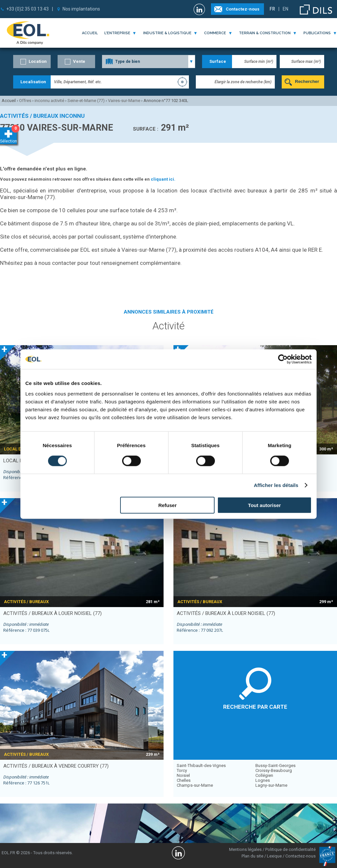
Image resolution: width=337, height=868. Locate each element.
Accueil (90, 33)
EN (285, 9)
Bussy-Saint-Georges (275, 766)
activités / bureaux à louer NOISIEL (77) (52, 613)
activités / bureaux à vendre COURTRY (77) (56, 766)
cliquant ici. (163, 179)
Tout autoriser (265, 505)
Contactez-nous (243, 9)
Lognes (263, 780)
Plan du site (252, 856)
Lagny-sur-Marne (271, 785)
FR (272, 9)
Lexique (274, 856)
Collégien (264, 775)
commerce (215, 33)
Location (38, 61)
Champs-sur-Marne (195, 785)
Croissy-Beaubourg (274, 770)
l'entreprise (117, 33)
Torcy (182, 770)
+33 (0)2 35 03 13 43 (27, 9)
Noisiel (183, 775)
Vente (79, 61)
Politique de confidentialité (290, 849)
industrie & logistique (167, 33)
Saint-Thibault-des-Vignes (201, 766)
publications (317, 33)
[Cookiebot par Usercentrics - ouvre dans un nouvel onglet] (283, 359)
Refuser (168, 505)
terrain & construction (265, 33)
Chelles (184, 780)
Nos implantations (81, 9)
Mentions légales (245, 849)
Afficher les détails (276, 485)
